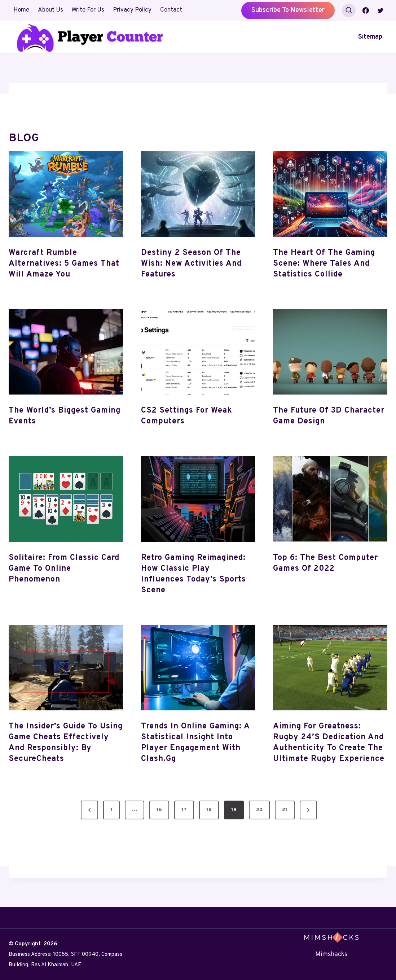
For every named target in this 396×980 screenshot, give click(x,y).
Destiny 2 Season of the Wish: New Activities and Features (191, 264)
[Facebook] (366, 10)
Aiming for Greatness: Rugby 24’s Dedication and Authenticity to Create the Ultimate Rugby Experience (329, 743)
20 (259, 810)
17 (184, 810)
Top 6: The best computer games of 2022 (325, 563)
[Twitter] (380, 10)
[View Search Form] (349, 10)
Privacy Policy (132, 10)
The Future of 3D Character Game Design (329, 416)
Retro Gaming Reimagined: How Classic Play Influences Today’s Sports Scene (193, 574)
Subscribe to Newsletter (288, 10)
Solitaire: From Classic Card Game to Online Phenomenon (64, 569)
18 (209, 810)
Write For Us (88, 10)
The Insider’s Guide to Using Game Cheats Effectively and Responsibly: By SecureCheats (66, 743)
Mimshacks (331, 955)
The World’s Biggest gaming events (65, 416)
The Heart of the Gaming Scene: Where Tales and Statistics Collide (324, 264)
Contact (171, 10)
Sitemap (370, 37)
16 (159, 810)
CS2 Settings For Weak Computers (187, 416)
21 (285, 810)
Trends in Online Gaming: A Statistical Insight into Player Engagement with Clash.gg (195, 743)
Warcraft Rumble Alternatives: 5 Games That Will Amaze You (64, 264)
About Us (50, 10)
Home (21, 10)
